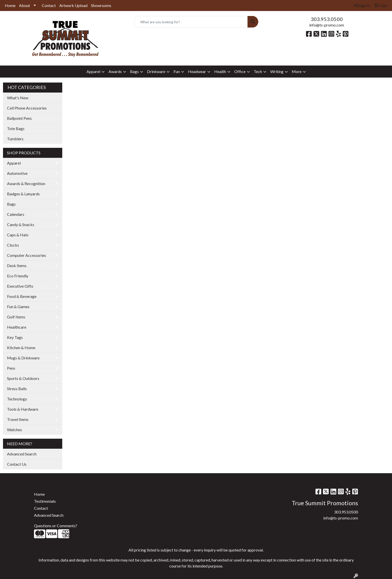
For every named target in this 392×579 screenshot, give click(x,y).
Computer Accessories (26, 255)
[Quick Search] (191, 22)
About (24, 5)
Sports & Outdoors (23, 378)
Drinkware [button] (156, 71)
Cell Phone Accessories (27, 108)
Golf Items (16, 317)
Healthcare (17, 327)
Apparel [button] (93, 71)
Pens (11, 368)
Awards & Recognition (26, 183)
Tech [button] (258, 71)
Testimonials (45, 501)
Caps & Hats (18, 235)
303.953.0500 (327, 19)
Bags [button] (134, 71)
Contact (49, 5)
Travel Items (18, 419)
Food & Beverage (22, 296)
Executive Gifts (20, 286)
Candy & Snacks (21, 224)
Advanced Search (22, 454)
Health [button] (220, 71)
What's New (18, 98)
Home (10, 5)
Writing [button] (277, 71)
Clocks (13, 245)
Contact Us (17, 464)
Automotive (17, 173)
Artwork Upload (73, 5)
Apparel (14, 163)
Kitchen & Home (21, 348)
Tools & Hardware (23, 409)
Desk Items (17, 265)
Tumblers (15, 139)
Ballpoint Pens (19, 118)
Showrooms (101, 5)
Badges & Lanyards (23, 194)
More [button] (297, 71)
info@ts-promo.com (327, 25)
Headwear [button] (197, 71)
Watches (14, 430)
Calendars (16, 214)
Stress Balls (17, 389)
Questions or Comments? (56, 526)
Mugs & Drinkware (23, 358)
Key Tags (15, 337)
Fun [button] (177, 71)
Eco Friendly (18, 276)
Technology (17, 399)
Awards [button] (115, 71)
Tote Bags (16, 128)
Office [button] (240, 71)
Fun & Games (18, 307)
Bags (11, 204)
